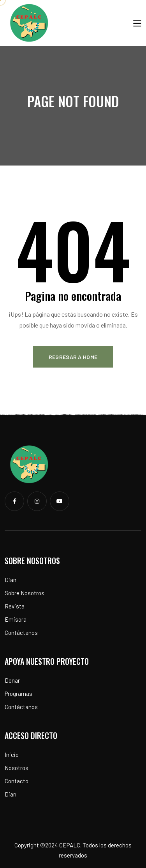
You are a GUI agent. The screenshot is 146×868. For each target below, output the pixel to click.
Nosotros (17, 768)
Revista (15, 606)
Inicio (12, 755)
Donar (12, 680)
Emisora (16, 619)
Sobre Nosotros (25, 593)
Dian (11, 580)
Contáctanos (21, 633)
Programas (18, 694)
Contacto (17, 781)
